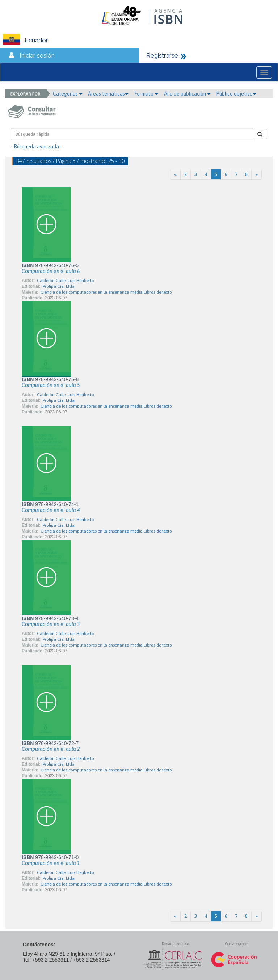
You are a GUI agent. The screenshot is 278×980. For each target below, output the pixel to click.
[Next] (256, 174)
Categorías (68, 94)
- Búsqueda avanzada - (36, 147)
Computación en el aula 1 (51, 863)
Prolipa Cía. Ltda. (59, 286)
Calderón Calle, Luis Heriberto (66, 281)
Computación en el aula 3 (51, 624)
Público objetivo (236, 94)
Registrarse (162, 55)
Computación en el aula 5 (51, 385)
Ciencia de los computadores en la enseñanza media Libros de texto (106, 292)
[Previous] (175, 174)
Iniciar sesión (37, 55)
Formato (146, 94)
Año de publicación (187, 94)
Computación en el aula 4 (51, 510)
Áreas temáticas (108, 94)
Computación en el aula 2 (51, 749)
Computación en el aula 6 (51, 271)
